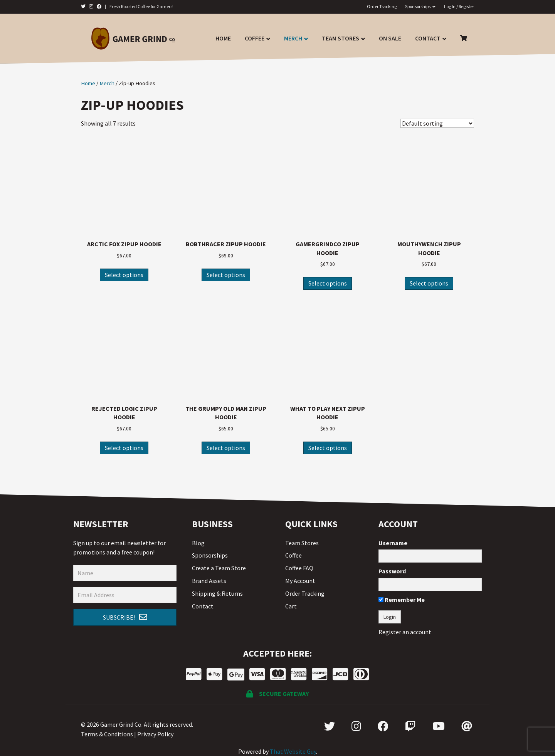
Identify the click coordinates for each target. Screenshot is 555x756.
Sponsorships (418, 6)
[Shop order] (437, 123)
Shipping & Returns (217, 593)
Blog (198, 543)
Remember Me (402, 600)
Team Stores (341, 38)
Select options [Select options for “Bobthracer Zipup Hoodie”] (226, 275)
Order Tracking (382, 6)
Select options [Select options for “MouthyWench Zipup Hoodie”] (429, 283)
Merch (293, 38)
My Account (300, 581)
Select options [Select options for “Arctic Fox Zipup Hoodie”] (124, 275)
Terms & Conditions (107, 734)
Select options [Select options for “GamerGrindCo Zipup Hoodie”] (328, 283)
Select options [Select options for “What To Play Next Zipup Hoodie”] (328, 448)
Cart (291, 606)
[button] (125, 617)
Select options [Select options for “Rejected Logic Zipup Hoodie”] (124, 448)
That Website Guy (293, 751)
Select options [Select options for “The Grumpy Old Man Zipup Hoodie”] (226, 448)
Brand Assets (209, 581)
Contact (428, 38)
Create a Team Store (219, 568)
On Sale (390, 38)
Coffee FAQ (299, 568)
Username (393, 543)
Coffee (255, 38)
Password (392, 571)
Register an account (405, 632)
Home (223, 38)
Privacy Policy (155, 734)
